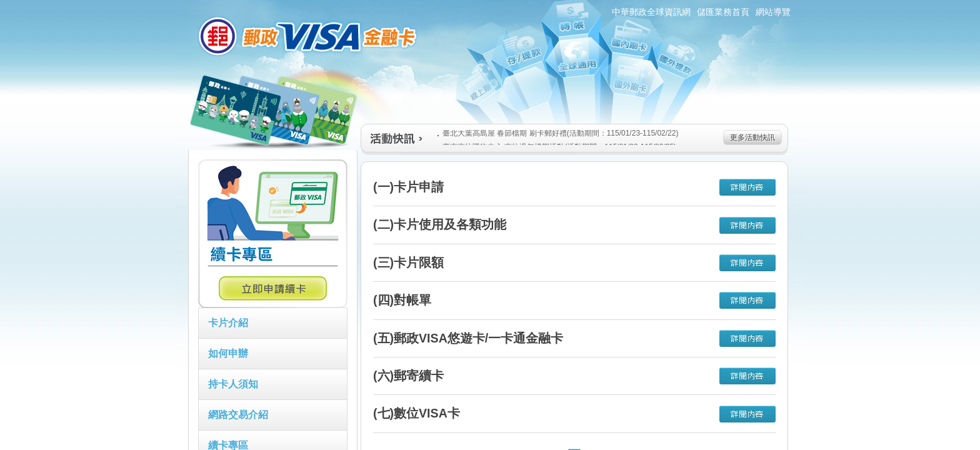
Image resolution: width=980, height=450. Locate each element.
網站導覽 (773, 12)
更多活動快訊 (752, 137)
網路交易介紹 (238, 415)
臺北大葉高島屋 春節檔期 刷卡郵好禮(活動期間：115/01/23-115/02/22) (558, 133)
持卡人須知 (233, 384)
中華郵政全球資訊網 (651, 12)
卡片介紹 (228, 323)
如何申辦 (228, 353)
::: (181, 5)
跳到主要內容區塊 (7, 7)
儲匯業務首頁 (723, 12)
